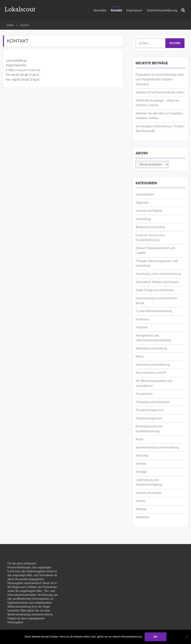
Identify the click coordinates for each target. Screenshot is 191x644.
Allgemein (142, 203)
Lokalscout (20, 9)
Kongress (142, 327)
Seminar (141, 464)
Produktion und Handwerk (152, 402)
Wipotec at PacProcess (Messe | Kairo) (160, 92)
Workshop (142, 517)
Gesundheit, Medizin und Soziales (157, 282)
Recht (139, 439)
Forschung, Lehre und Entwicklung (158, 274)
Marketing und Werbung (151, 348)
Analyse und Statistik (149, 211)
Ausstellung (143, 219)
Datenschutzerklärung (162, 10)
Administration (145, 194)
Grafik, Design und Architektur (155, 290)
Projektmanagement (149, 418)
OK (155, 637)
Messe (140, 356)
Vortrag (140, 501)
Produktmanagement (149, 410)
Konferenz (142, 319)
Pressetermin (144, 394)
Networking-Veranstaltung (153, 365)
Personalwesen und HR (151, 373)
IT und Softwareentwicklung (154, 311)
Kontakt (116, 10)
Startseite (100, 10)
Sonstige (141, 472)
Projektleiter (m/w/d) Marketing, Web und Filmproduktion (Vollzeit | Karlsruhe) (160, 79)
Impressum (134, 10)
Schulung (142, 455)
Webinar (141, 509)
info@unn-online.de (28, 70)
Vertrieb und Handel (149, 493)
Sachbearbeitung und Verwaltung (157, 447)
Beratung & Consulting (150, 227)
